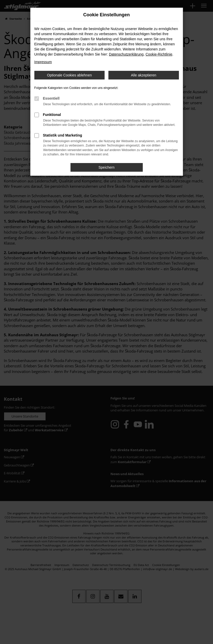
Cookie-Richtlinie (159, 54)
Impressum (43, 62)
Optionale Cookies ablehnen (69, 75)
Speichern (106, 167)
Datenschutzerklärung (126, 54)
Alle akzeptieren (144, 75)
